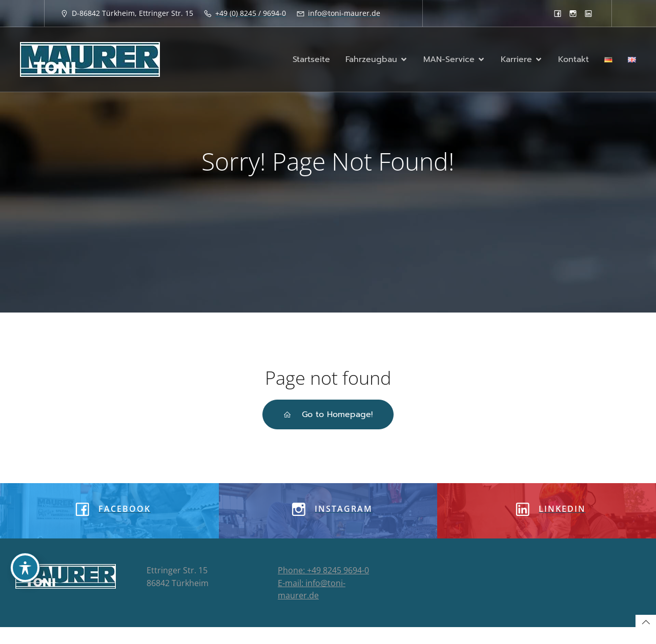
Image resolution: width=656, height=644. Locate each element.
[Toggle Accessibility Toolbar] (25, 568)
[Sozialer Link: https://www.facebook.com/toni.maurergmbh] (558, 13)
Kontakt (573, 60)
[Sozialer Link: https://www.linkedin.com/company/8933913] (588, 13)
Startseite (311, 60)
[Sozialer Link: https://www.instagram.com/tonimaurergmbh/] (573, 13)
